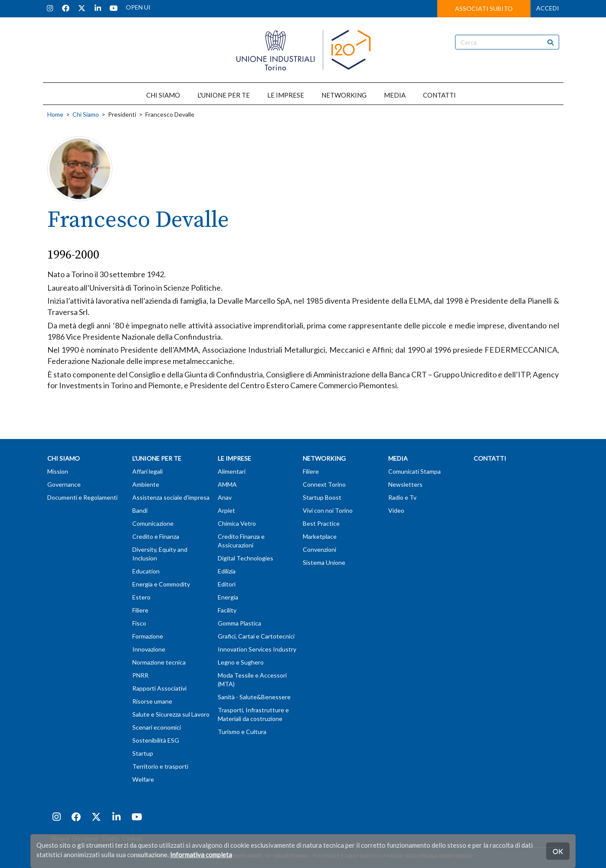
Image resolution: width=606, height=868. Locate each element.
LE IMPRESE (286, 95)
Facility (227, 610)
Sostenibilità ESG (156, 740)
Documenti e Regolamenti (82, 497)
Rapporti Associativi (159, 688)
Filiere (140, 610)
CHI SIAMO (163, 95)
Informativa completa (201, 855)
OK (558, 851)
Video (396, 510)
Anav (225, 497)
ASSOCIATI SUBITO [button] (484, 8)
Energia (228, 597)
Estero (141, 597)
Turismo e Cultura (242, 732)
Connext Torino (324, 484)
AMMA (227, 484)
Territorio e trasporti (160, 766)
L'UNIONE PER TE (224, 95)
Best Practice (321, 523)
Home (55, 114)
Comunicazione (153, 523)
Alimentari (232, 471)
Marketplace (320, 536)
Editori (227, 584)
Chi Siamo (86, 114)
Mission (58, 471)
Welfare (143, 779)
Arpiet (226, 510)
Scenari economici (157, 727)
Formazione (148, 636)
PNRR (140, 675)
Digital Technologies (246, 558)
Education (146, 571)
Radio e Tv (402, 497)
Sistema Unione (324, 562)
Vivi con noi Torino (328, 510)
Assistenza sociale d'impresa (171, 497)
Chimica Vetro (237, 523)
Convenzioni (319, 549)
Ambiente (146, 484)
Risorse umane (152, 701)
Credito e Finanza (156, 536)
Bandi (140, 510)
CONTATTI (439, 95)
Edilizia (227, 571)
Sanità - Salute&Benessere (254, 697)
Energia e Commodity (161, 584)
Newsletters (405, 484)
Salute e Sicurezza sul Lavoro (171, 714)
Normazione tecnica (159, 662)
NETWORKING (344, 95)
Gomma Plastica (239, 623)
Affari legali (147, 471)
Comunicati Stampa (414, 471)
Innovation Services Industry (257, 649)
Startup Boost (322, 497)
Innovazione (149, 649)
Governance (64, 484)
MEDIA (395, 95)
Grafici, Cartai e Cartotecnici (256, 636)
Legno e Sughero (241, 662)
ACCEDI (548, 8)
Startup (143, 753)
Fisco (139, 623)
